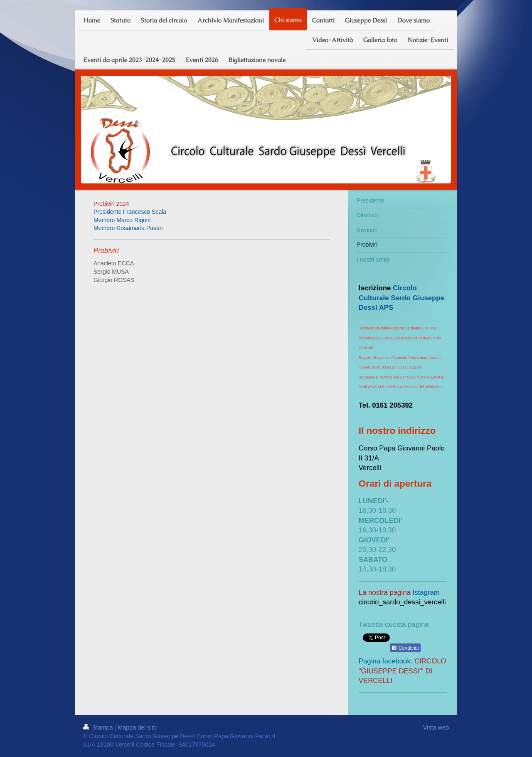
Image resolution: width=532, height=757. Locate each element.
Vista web (436, 727)
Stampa (99, 727)
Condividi (405, 648)
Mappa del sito (137, 727)
